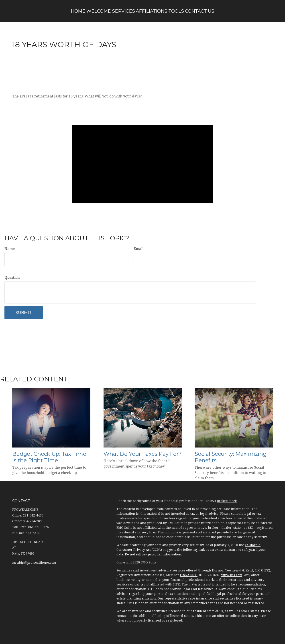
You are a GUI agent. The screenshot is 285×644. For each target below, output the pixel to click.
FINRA (185, 575)
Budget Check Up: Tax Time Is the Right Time (49, 457)
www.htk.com (232, 575)
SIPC (194, 575)
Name (10, 249)
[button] (90, 11)
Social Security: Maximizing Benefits (231, 457)
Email (138, 249)
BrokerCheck (227, 501)
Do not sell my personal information (153, 554)
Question (12, 278)
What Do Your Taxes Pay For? (143, 454)
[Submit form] (24, 313)
